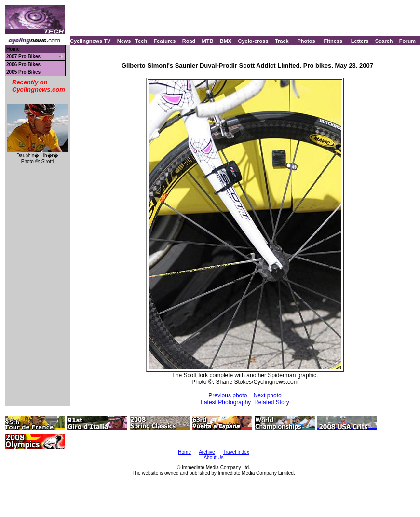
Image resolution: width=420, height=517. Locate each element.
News (124, 41)
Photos (306, 41)
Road (189, 41)
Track (282, 41)
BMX (226, 41)
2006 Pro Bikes (23, 64)
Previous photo (228, 395)
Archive (207, 452)
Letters (360, 41)
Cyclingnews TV (90, 41)
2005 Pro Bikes (23, 72)
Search (384, 41)
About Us (213, 457)
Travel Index (236, 452)
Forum (407, 41)
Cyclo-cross (253, 41)
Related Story (272, 402)
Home (13, 49)
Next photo (268, 395)
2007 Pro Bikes (23, 57)
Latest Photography (226, 402)
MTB (208, 41)
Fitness (333, 41)
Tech (141, 41)
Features (165, 41)
